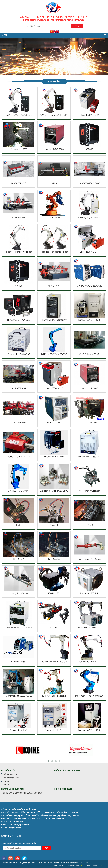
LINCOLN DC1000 (89, 423)
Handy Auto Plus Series (89, 559)
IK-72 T (19, 525)
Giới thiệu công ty (10, 774)
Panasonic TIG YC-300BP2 (19, 628)
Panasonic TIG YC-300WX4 (54, 320)
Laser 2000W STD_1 (54, 389)
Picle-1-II (54, 525)
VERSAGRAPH (19, 218)
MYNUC (54, 184)
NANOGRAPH (19, 423)
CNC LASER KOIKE (19, 389)
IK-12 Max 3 (19, 559)
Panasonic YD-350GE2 (89, 457)
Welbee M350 (54, 423)
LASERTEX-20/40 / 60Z (89, 184)
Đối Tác (6, 781)
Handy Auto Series (19, 594)
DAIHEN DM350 (19, 662)
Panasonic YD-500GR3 (89, 730)
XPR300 (89, 149)
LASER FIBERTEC (19, 184)
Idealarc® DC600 (89, 389)
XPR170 (19, 286)
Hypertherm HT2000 (54, 457)
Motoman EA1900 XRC (89, 628)
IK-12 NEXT (89, 525)
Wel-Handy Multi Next (89, 491)
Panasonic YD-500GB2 (89, 320)
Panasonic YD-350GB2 (19, 354)
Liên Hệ (6, 785)
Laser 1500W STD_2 (89, 115)
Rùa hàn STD (54, 594)
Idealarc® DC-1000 (54, 149)
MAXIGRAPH (54, 286)
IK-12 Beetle (54, 559)
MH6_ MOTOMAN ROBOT (54, 354)
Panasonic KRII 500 (19, 730)
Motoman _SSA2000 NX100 (19, 696)
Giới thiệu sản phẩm (11, 778)
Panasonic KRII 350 (54, 730)
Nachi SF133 (54, 218)
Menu (54, 35)
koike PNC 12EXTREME (19, 457)
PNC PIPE (54, 628)
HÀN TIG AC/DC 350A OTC (89, 286)
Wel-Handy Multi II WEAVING (54, 491)
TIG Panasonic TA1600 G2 (54, 662)
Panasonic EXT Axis (89, 594)
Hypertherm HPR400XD (19, 320)
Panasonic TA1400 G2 (89, 662)
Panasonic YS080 (19, 149)
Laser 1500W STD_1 (89, 252)
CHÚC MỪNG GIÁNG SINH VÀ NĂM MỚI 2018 (22, 793)
